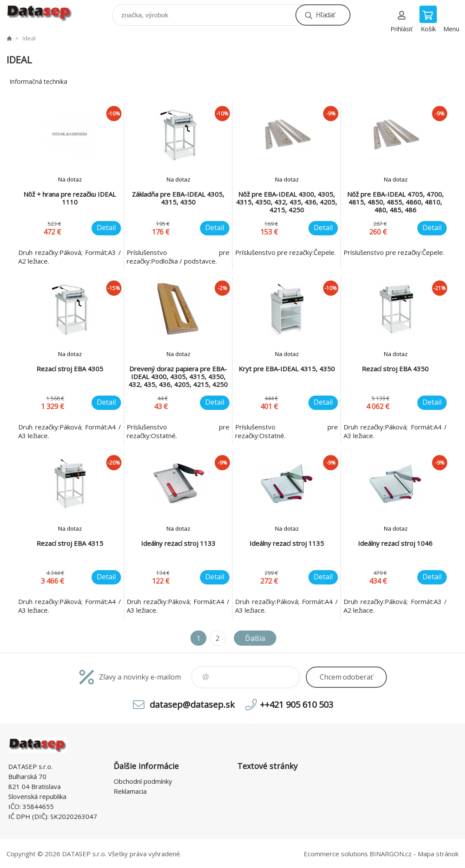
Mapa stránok (438, 854)
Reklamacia (130, 791)
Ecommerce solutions (336, 854)
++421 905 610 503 (296, 705)
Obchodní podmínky (143, 781)
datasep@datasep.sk (192, 705)
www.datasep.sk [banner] (45, 13)
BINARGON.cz (391, 854)
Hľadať (325, 15)
